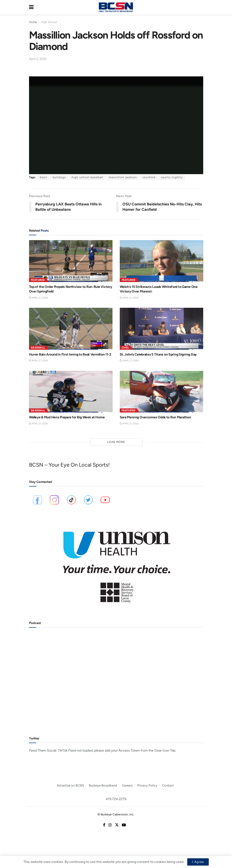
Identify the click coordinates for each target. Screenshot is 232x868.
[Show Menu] (31, 7)
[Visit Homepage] (116, 7)
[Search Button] (201, 7)
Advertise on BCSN (70, 785)
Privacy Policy (147, 785)
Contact (168, 785)
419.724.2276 (116, 799)
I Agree (198, 862)
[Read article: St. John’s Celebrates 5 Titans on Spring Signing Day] (161, 329)
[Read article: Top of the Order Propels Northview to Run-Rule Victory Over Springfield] (71, 261)
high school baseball (87, 177)
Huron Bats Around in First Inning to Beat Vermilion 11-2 (70, 354)
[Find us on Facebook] (104, 825)
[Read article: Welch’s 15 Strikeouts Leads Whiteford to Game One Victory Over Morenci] (161, 261)
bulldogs (59, 177)
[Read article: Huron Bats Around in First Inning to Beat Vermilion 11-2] (71, 329)
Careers (127, 785)
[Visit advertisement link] (116, 564)
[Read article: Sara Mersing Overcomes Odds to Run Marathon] (161, 392)
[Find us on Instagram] (110, 825)
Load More (116, 442)
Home (33, 22)
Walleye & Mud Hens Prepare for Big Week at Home (67, 417)
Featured (38, 280)
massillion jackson (123, 177)
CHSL (125, 348)
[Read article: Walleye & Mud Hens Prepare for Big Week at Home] (71, 392)
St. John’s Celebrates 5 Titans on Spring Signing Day (158, 354)
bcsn (44, 177)
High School (49, 22)
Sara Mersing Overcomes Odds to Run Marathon (155, 417)
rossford (149, 177)
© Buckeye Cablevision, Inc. (116, 814)
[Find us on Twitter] (117, 825)
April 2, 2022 (38, 59)
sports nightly (172, 177)
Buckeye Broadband (103, 785)
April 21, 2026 (38, 298)
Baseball (38, 348)
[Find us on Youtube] (124, 825)
